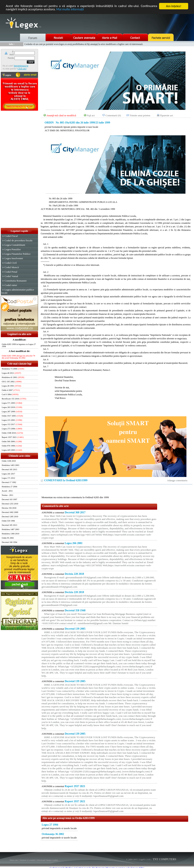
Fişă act (91, 115)
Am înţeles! (174, 6)
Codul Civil (11, 263)
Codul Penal (11, 272)
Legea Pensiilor (13, 249)
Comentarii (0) (113, 115)
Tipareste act (166, 115)
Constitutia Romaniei (16, 281)
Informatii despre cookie (48, 860)
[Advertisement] (19, 170)
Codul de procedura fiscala (18, 240)
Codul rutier (11, 285)
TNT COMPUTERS (164, 859)
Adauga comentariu (177, 480)
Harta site (14, 860)
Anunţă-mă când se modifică (61, 115)
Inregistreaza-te (21, 66)
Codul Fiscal (11, 236)
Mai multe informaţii (70, 10)
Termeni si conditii (27, 860)
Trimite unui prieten (140, 115)
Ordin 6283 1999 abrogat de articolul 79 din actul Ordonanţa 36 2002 (18, 357)
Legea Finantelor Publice (17, 254)
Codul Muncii (12, 267)
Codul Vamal (11, 276)
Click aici (22, 69)
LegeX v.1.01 (145, 859)
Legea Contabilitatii (15, 245)
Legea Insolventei (14, 258)
